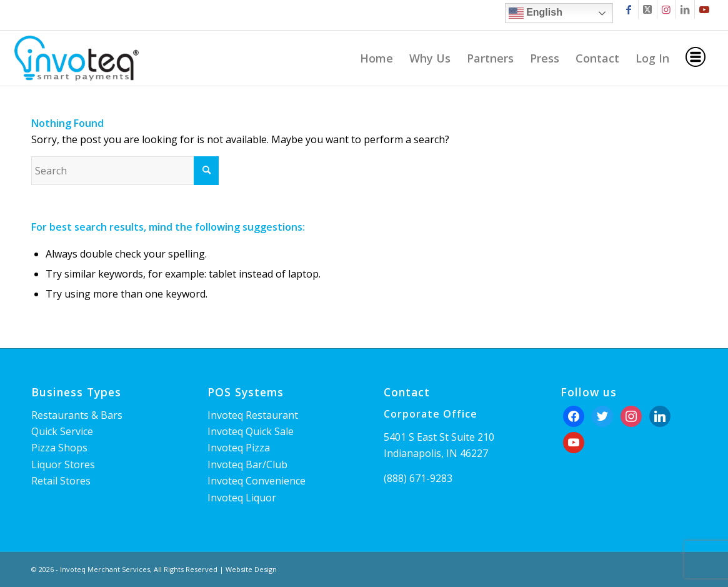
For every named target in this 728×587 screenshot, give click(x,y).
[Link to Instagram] (666, 9)
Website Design (251, 569)
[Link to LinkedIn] (685, 9)
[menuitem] (376, 58)
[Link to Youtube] (704, 9)
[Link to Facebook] (629, 9)
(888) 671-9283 (418, 478)
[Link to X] (648, 9)
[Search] (125, 171)
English (536, 13)
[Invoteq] (76, 58)
